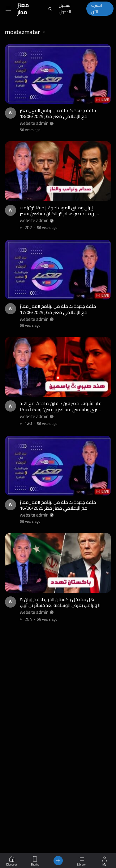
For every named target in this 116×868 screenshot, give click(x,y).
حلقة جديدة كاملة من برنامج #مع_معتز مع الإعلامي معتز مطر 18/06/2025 (58, 113)
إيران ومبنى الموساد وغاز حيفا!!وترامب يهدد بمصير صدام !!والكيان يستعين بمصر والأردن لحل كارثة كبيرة (58, 214)
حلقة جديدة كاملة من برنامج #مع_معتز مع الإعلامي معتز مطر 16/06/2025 (58, 505)
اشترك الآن (97, 9)
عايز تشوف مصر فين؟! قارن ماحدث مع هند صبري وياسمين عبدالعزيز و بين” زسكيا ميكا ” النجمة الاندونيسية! (61, 409)
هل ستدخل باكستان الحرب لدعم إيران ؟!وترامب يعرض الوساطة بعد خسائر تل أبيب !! (60, 602)
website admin (34, 123)
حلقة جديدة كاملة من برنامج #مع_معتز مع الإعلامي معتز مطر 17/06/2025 (58, 309)
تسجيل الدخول (65, 9)
